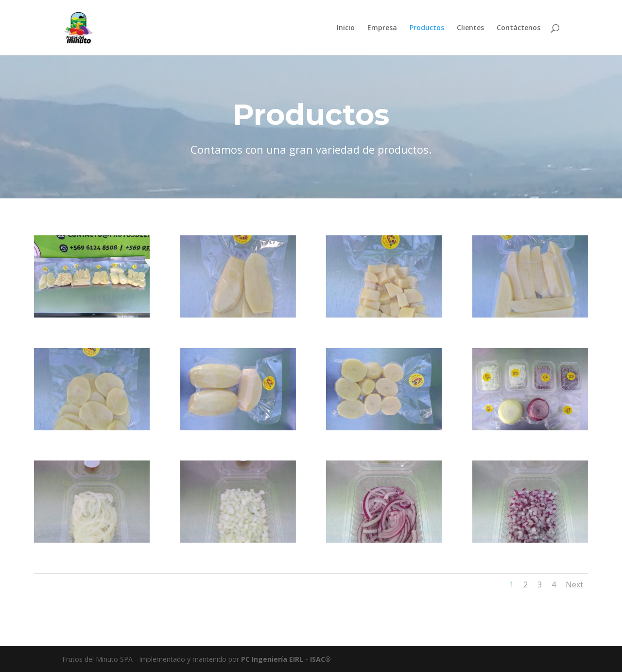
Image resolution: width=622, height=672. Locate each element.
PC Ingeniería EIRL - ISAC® (286, 659)
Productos (427, 28)
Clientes (470, 28)
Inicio (346, 28)
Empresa (382, 28)
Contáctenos (518, 28)
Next (574, 584)
